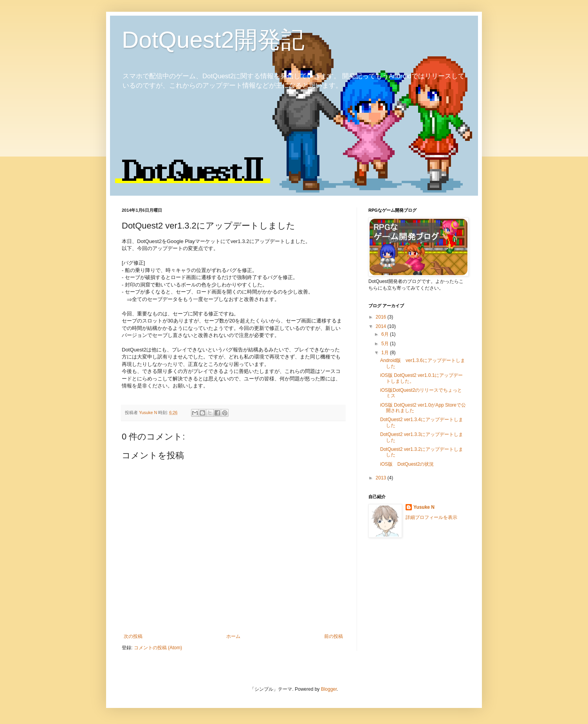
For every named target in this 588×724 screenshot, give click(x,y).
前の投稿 (334, 636)
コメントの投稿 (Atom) (158, 648)
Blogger (329, 689)
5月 (386, 344)
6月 (386, 334)
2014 (382, 326)
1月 (386, 353)
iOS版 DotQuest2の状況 (407, 464)
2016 (382, 317)
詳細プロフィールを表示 (431, 517)
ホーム (233, 636)
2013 (382, 478)
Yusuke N (424, 507)
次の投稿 (133, 636)
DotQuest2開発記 (213, 40)
